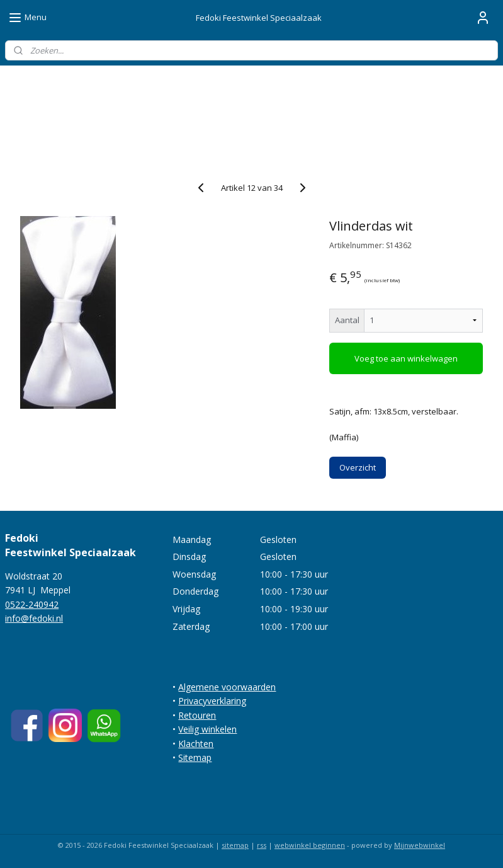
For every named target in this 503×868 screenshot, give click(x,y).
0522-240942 (32, 604)
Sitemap (195, 757)
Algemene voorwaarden (227, 687)
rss (262, 845)
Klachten (196, 744)
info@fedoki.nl (34, 618)
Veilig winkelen (207, 729)
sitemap (235, 845)
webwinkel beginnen (310, 845)
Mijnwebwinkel (420, 845)
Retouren (197, 715)
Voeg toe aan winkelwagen (406, 358)
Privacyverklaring (212, 701)
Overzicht (358, 467)
